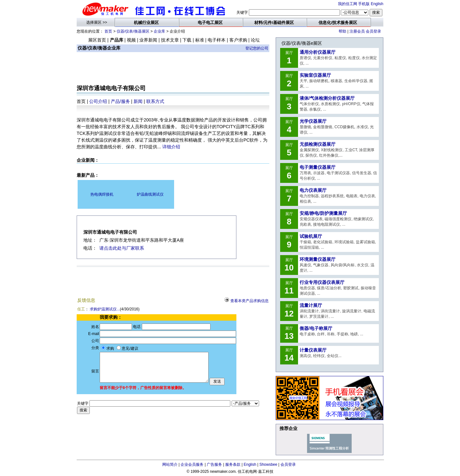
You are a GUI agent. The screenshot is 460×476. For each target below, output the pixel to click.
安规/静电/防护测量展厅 (323, 213)
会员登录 (373, 31)
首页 (108, 31)
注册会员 (357, 31)
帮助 (342, 31)
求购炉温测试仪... (105, 309)
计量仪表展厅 (313, 350)
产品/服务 (120, 101)
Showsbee (268, 464)
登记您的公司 (257, 48)
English (377, 4)
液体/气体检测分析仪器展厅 (327, 98)
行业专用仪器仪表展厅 (322, 282)
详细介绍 (171, 147)
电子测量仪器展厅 (318, 167)
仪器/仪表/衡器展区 (133, 31)
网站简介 (170, 464)
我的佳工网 (348, 4)
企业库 (159, 31)
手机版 (364, 4)
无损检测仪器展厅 (318, 144)
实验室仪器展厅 (315, 75)
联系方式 (155, 101)
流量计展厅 (311, 305)
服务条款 (233, 464)
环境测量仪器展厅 (318, 259)
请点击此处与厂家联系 (122, 248)
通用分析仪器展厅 (318, 52)
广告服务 (214, 464)
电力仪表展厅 (313, 190)
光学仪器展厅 (313, 121)
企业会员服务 (192, 464)
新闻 (138, 101)
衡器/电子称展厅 (316, 328)
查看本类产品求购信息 (249, 301)
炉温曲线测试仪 (150, 194)
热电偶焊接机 (102, 194)
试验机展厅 (311, 236)
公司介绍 (98, 101)
